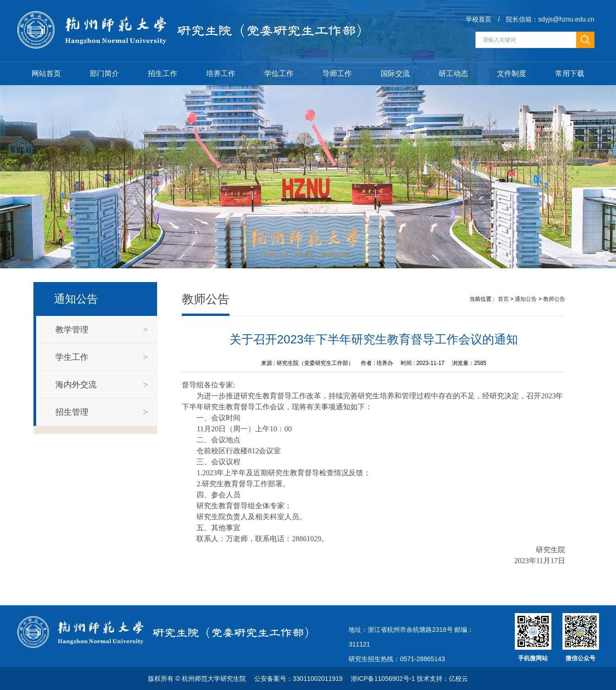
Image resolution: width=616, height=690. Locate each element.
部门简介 (104, 73)
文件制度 (512, 73)
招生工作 (163, 73)
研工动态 (453, 73)
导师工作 (337, 73)
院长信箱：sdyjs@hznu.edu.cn (550, 19)
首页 (503, 299)
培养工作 (221, 73)
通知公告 (526, 299)
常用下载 (570, 73)
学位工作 (279, 73)
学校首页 (479, 19)
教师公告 (554, 299)
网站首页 (46, 73)
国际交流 (395, 73)
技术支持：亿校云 (442, 679)
